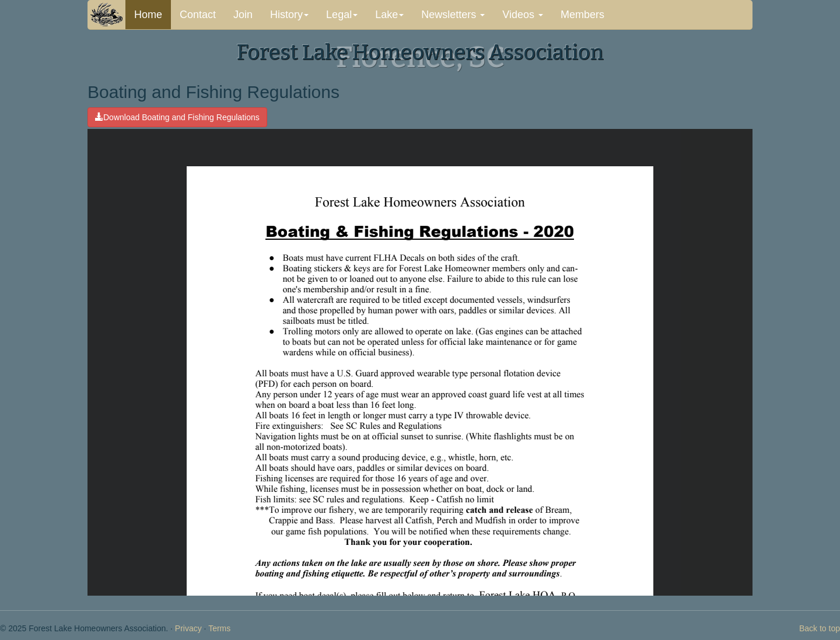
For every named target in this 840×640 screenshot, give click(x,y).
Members (582, 15)
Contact (198, 15)
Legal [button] (342, 15)
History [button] (289, 15)
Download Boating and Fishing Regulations (177, 117)
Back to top (820, 628)
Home (148, 15)
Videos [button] (523, 15)
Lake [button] (389, 15)
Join (243, 15)
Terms (219, 628)
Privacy (188, 628)
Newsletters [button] (453, 15)
